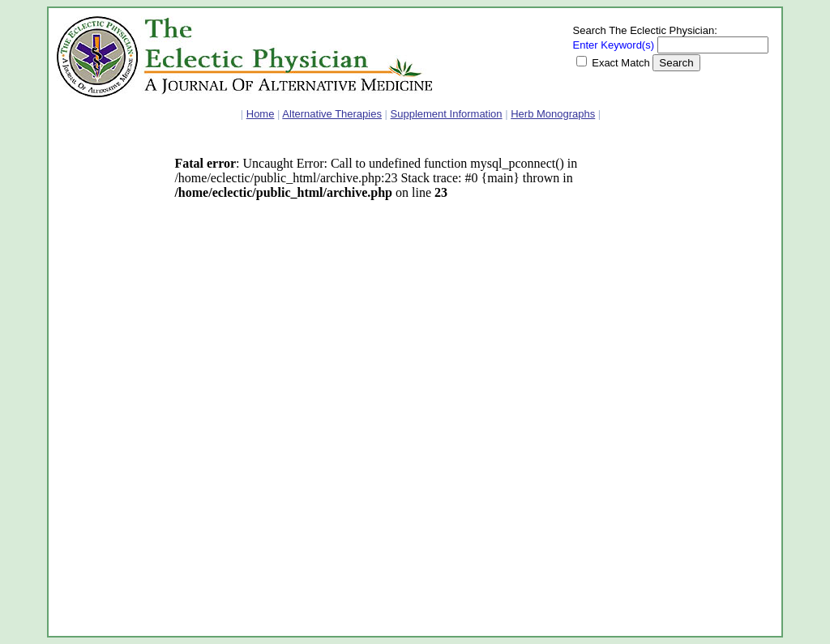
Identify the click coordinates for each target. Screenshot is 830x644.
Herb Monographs (553, 114)
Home (261, 114)
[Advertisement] (105, 385)
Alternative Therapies (332, 114)
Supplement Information (447, 114)
